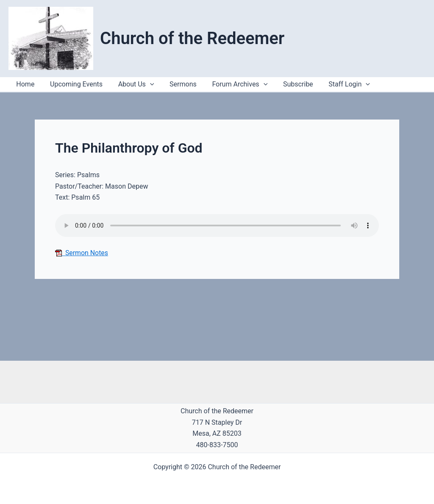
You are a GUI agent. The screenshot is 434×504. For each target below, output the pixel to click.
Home (24, 84)
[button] (353, 84)
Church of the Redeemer (192, 38)
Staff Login (337, 84)
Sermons (176, 84)
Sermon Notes (82, 253)
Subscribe (287, 84)
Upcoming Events (73, 84)
